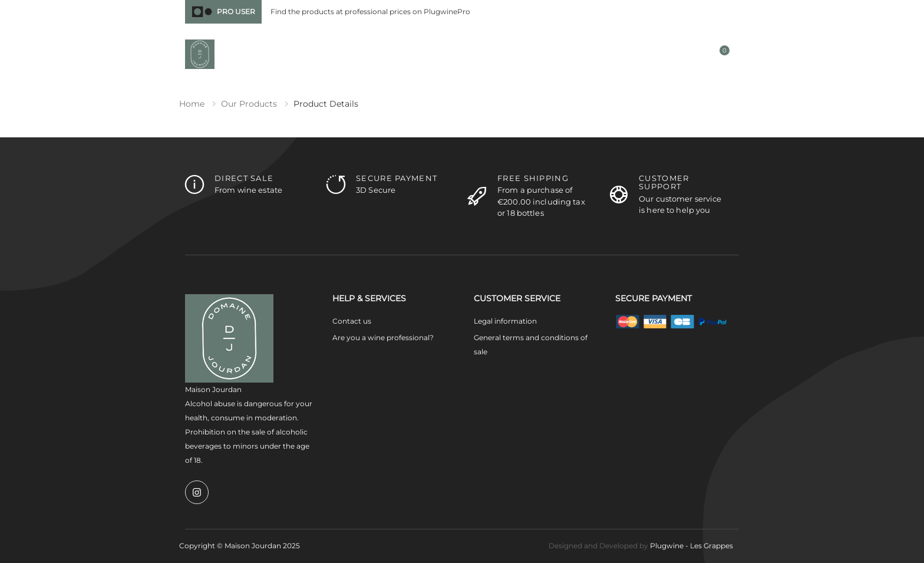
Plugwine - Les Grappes (692, 546)
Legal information (505, 321)
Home (192, 104)
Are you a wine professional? (383, 338)
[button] (622, 55)
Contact (721, 11)
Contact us (352, 321)
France (644, 12)
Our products (249, 104)
